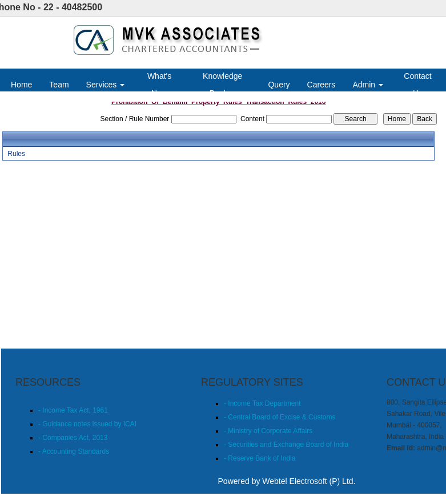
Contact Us (417, 85)
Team (59, 85)
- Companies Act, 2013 (73, 438)
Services (106, 85)
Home (21, 85)
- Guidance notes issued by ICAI (87, 424)
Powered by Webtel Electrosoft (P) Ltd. (287, 481)
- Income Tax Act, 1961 (73, 410)
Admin (368, 85)
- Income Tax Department (262, 403)
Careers (322, 85)
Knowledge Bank (222, 85)
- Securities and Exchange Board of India (286, 445)
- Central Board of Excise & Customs (280, 417)
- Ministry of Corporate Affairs (268, 431)
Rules (16, 154)
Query (279, 85)
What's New (159, 85)
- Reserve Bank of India (260, 458)
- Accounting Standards (74, 451)
